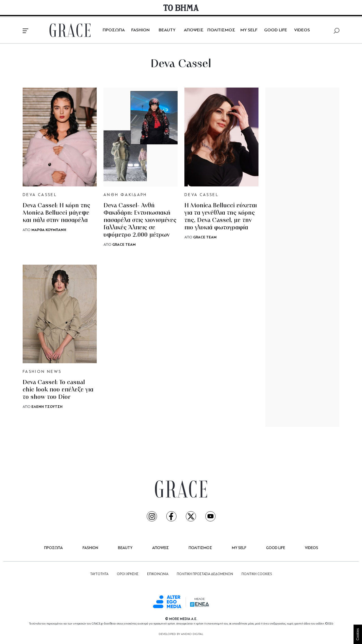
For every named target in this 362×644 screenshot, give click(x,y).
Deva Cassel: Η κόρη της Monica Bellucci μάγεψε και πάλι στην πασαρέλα (56, 213)
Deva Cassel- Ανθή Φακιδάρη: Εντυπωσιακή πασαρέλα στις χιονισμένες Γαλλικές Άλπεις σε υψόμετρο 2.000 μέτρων (140, 220)
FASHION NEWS (42, 372)
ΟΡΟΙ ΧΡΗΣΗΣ (128, 574)
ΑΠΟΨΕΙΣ (194, 30)
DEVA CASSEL (40, 195)
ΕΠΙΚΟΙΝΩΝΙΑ (158, 574)
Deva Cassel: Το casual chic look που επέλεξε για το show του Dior (58, 390)
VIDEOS (302, 30)
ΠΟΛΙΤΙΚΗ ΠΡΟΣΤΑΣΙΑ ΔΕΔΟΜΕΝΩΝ (205, 574)
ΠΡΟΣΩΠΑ (114, 30)
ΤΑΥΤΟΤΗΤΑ (99, 574)
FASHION (140, 30)
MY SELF (249, 30)
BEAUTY (167, 30)
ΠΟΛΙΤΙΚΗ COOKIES (257, 574)
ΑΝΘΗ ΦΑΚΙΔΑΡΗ (125, 195)
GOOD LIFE (276, 30)
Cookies (358, 634)
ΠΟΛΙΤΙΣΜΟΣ (221, 30)
